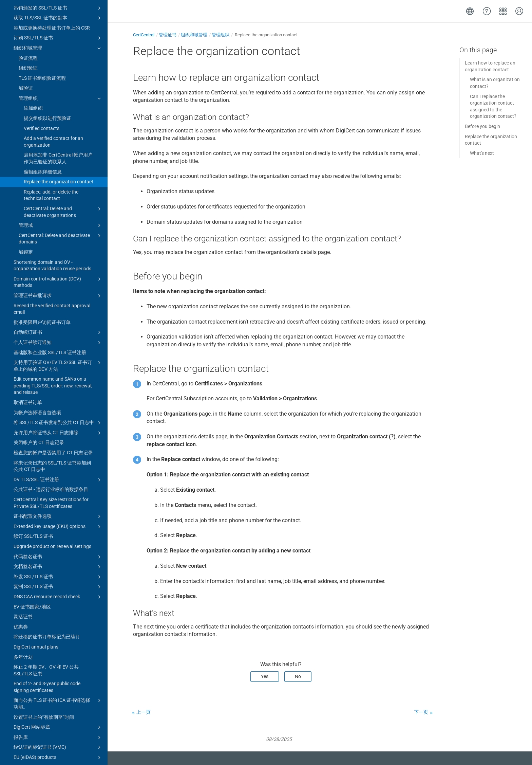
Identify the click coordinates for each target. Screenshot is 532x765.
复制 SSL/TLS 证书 (58, 527)
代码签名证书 (58, 497)
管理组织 (61, 39)
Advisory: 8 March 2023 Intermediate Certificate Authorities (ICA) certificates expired (52, 724)
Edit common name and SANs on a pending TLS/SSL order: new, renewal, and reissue (53, 326)
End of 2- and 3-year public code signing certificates (47, 627)
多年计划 (23, 597)
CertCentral (144, 35)
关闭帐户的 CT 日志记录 (39, 383)
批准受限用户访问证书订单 (42, 262)
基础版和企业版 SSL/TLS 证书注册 (50, 293)
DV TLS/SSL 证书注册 (58, 420)
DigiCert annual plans (36, 587)
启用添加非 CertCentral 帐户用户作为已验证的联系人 (58, 98)
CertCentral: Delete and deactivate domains (61, 179)
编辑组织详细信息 (43, 112)
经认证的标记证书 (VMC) (58, 688)
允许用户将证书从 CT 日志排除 (58, 373)
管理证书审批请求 (58, 236)
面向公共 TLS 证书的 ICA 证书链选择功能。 (58, 643)
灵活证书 (23, 557)
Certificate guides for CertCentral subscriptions (58, 744)
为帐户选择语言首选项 (37, 353)
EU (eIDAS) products (58, 698)
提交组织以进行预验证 (47, 58)
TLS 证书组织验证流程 (42, 18)
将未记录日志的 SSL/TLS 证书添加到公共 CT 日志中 (52, 406)
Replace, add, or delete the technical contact (51, 135)
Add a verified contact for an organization (53, 82)
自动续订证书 (58, 273)
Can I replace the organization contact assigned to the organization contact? (493, 106)
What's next (482, 153)
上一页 (144, 712)
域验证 (26, 28)
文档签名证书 (58, 507)
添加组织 (33, 48)
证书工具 (56, 758)
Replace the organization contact (59, 122)
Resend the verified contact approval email (52, 249)
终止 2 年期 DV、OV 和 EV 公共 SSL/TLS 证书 (46, 611)
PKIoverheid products (58, 708)
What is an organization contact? (495, 83)
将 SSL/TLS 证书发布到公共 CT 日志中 (58, 363)
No (298, 676)
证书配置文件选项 (58, 457)
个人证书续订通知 (58, 283)
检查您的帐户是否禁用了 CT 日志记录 (53, 393)
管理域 (61, 166)
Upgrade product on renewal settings (52, 487)
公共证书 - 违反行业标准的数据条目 (51, 430)
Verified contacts (42, 69)
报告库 (58, 678)
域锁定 (26, 192)
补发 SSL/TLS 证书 (58, 517)
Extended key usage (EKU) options (58, 467)
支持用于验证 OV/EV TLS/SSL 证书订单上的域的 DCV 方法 (58, 306)
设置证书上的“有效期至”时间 (44, 657)
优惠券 (21, 567)
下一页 (421, 712)
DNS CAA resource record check (58, 537)
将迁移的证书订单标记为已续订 (47, 577)
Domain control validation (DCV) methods (58, 222)
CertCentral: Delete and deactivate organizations (63, 152)
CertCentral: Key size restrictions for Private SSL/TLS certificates (51, 443)
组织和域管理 (194, 35)
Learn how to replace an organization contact (490, 66)
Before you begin (482, 126)
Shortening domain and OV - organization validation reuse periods (52, 206)
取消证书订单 (28, 343)
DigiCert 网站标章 (58, 668)
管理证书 (168, 35)
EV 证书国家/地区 (32, 547)
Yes (265, 676)
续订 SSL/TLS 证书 (33, 476)
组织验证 (28, 8)
